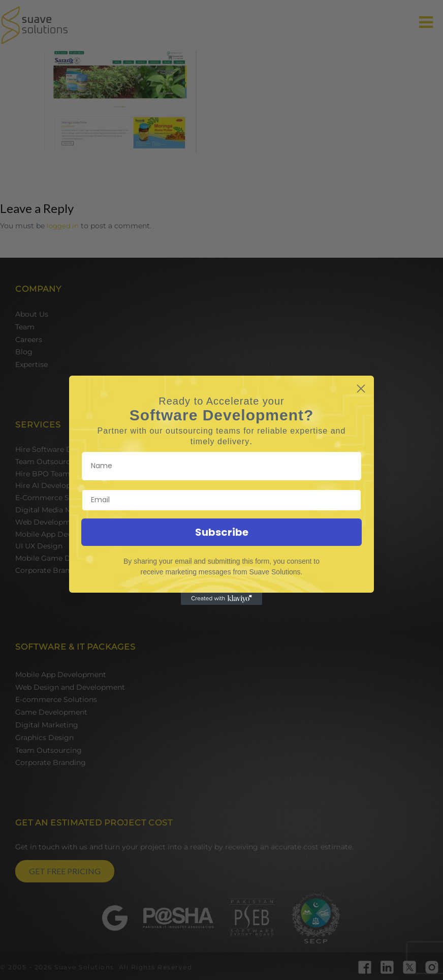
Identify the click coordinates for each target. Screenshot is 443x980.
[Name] (221, 466)
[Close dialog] (361, 389)
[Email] (221, 500)
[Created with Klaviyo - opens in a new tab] (221, 599)
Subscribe (222, 532)
